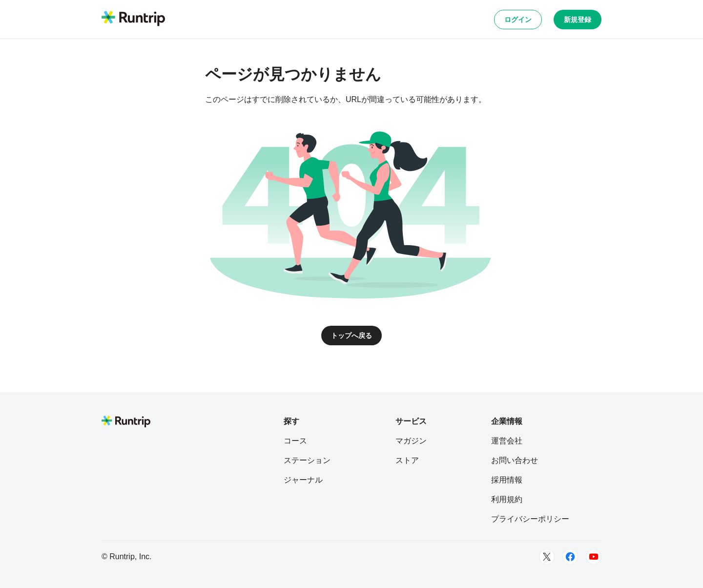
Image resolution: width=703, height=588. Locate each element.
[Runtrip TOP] (133, 19)
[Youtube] (594, 557)
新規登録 (578, 20)
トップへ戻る (351, 336)
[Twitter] (547, 557)
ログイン (518, 20)
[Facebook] (570, 557)
